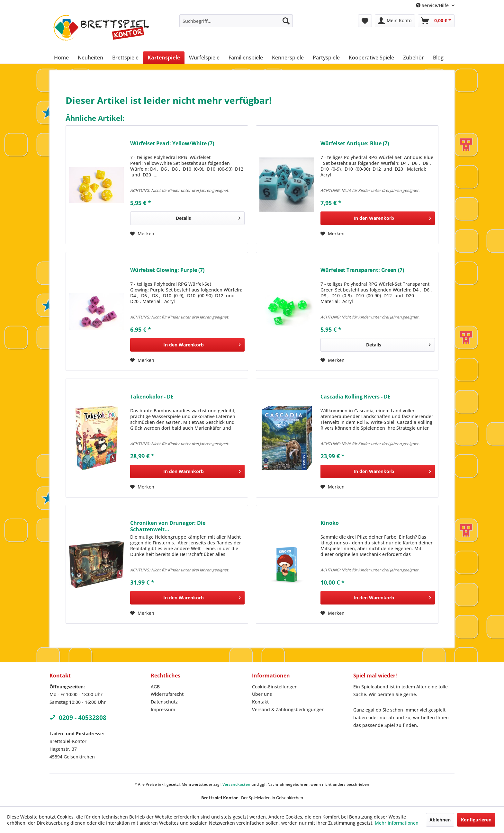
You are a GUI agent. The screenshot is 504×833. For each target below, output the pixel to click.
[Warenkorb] (436, 21)
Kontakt (260, 702)
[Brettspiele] (125, 58)
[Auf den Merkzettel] (142, 234)
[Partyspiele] (326, 58)
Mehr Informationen (397, 823)
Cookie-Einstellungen (275, 687)
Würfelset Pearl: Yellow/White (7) (172, 143)
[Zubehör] (414, 58)
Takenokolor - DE (152, 397)
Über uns (262, 694)
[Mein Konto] (395, 21)
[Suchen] (286, 21)
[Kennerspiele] (288, 58)
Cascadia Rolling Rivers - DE (355, 397)
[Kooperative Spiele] (371, 58)
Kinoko (330, 523)
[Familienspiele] (246, 58)
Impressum (163, 709)
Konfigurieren (476, 820)
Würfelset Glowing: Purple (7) (167, 270)
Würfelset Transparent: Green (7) (362, 270)
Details (208, 217)
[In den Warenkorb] (378, 218)
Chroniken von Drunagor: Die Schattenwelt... (168, 526)
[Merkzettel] (365, 21)
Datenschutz (164, 702)
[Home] (61, 58)
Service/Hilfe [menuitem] (433, 5)
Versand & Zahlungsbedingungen (288, 709)
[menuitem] (236, 21)
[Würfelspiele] (204, 58)
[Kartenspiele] (164, 58)
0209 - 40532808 (78, 718)
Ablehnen (440, 820)
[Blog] (438, 58)
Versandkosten (236, 784)
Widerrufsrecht (167, 694)
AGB (155, 687)
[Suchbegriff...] (236, 21)
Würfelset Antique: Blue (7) (355, 143)
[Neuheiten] (90, 58)
